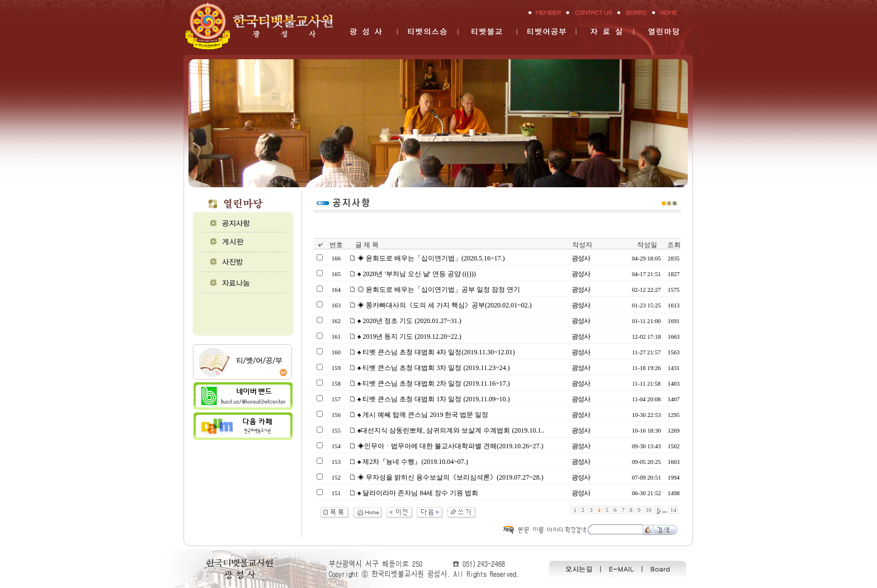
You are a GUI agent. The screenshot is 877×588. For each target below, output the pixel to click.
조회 (674, 245)
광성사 (581, 258)
